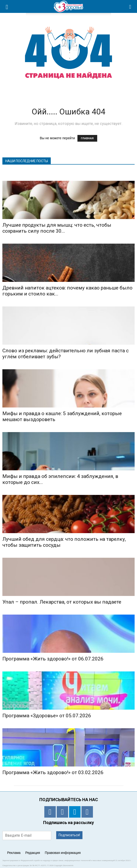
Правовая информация (63, 853)
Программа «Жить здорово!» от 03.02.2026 (53, 772)
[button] (130, 6)
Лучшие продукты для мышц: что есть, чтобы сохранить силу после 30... (57, 228)
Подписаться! (69, 835)
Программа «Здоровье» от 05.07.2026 (47, 716)
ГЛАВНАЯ (87, 138)
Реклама (14, 853)
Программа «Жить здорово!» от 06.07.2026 (53, 659)
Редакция (33, 853)
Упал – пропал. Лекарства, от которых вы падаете (62, 602)
